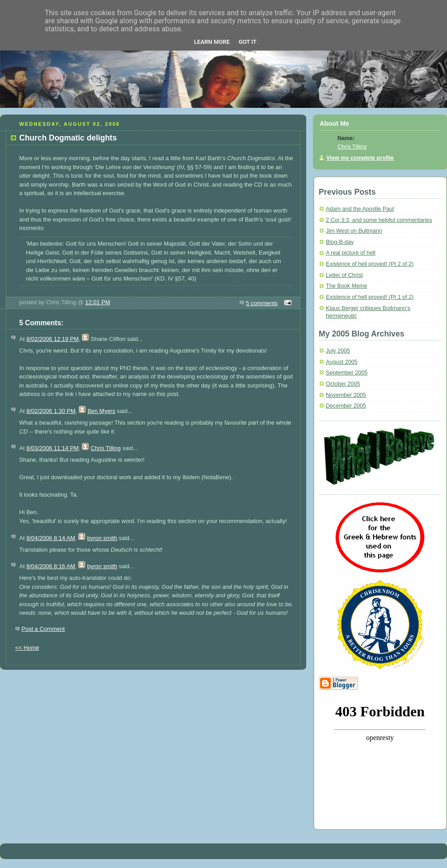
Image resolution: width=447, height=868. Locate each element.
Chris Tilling (106, 448)
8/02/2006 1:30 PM (51, 411)
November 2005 (346, 395)
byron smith (102, 538)
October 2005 (343, 384)
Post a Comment (43, 629)
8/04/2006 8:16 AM (51, 566)
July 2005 (338, 351)
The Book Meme (347, 286)
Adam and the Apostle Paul (360, 209)
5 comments (262, 303)
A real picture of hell (351, 253)
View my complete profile (360, 158)
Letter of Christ (344, 275)
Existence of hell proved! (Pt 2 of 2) (370, 264)
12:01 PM (98, 302)
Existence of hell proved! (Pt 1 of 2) (370, 297)
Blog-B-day (340, 242)
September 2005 (347, 373)
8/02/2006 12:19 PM (53, 339)
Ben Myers (101, 411)
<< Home (27, 648)
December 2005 (346, 406)
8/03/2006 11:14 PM (53, 448)
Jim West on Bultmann (354, 231)
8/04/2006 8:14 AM (51, 538)
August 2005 (342, 362)
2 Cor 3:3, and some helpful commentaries (379, 220)
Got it (248, 42)
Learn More (212, 42)
